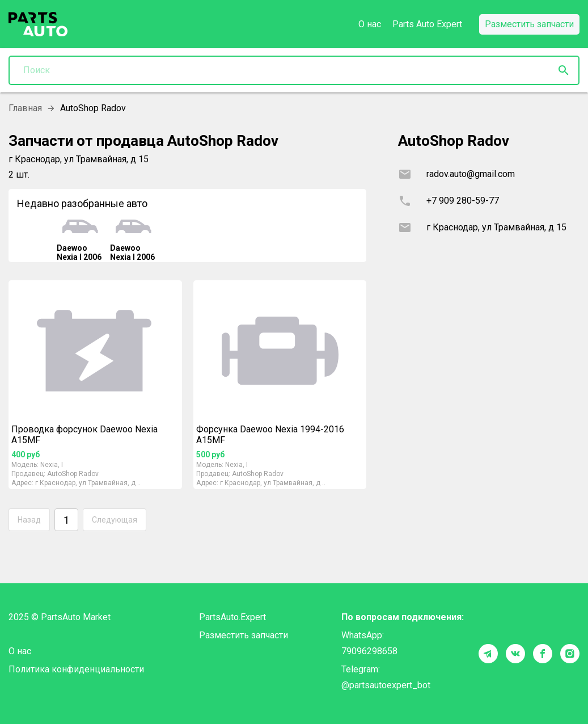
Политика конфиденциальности (76, 669)
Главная (25, 108)
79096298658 (369, 651)
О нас (370, 24)
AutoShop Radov (73, 474)
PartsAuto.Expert (232, 617)
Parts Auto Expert (427, 24)
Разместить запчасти (244, 635)
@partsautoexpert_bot (386, 685)
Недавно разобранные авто (82, 203)
